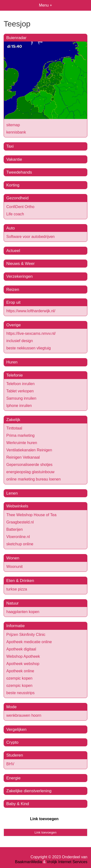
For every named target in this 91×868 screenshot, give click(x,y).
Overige (14, 325)
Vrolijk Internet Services (67, 862)
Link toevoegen (44, 819)
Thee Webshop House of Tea (31, 515)
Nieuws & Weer (21, 264)
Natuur (12, 603)
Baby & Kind (18, 804)
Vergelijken (16, 729)
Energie (13, 778)
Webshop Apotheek (23, 656)
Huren (12, 362)
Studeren (15, 755)
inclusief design (20, 341)
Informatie (16, 626)
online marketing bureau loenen (33, 479)
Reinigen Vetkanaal (23, 457)
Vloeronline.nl (18, 537)
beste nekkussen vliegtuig (29, 348)
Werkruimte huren (22, 443)
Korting (13, 185)
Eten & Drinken (20, 581)
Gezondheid (17, 198)
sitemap (13, 125)
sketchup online (20, 544)
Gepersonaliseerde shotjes (29, 465)
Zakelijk (13, 420)
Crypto (12, 742)
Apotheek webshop (23, 664)
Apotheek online (20, 671)
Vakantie (14, 159)
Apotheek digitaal (21, 649)
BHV (10, 764)
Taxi (10, 146)
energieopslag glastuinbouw (30, 472)
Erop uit (13, 302)
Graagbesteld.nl (20, 522)
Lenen (12, 493)
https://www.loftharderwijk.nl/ (31, 311)
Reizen (13, 290)
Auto (11, 228)
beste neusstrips (21, 693)
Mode (12, 707)
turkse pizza (17, 589)
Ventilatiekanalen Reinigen (29, 450)
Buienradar (16, 38)
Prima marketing (20, 435)
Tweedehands (19, 172)
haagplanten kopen (23, 612)
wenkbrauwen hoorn (24, 715)
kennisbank (16, 132)
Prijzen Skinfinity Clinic (26, 635)
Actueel (13, 251)
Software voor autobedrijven (30, 237)
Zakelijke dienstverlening (29, 791)
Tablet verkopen (20, 391)
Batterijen (15, 529)
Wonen (13, 558)
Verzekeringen (20, 276)
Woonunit (14, 567)
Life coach (15, 214)
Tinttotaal (14, 428)
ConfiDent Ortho (20, 207)
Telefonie (15, 375)
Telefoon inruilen (21, 384)
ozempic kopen (19, 678)
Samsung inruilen (21, 398)
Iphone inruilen (19, 406)
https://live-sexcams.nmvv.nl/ (31, 333)
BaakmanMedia (29, 862)
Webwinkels (17, 506)
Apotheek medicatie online (29, 642)
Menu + (46, 5)
